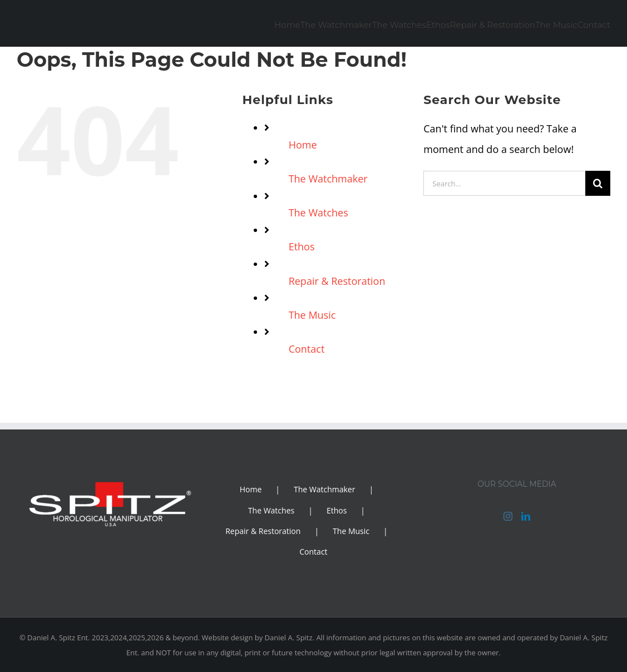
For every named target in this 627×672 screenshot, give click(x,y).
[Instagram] (508, 516)
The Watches (319, 213)
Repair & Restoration (337, 281)
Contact (307, 349)
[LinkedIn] (526, 516)
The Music (312, 315)
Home (303, 145)
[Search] (598, 183)
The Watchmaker (328, 179)
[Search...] (504, 183)
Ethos (302, 246)
